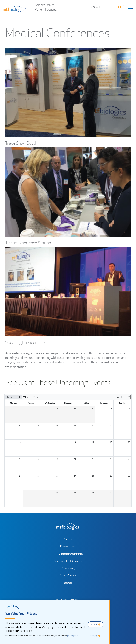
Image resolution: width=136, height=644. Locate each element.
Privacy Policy (68, 568)
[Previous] (16, 397)
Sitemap (68, 583)
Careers (68, 539)
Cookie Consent (68, 575)
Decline (94, 636)
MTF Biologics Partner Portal (68, 554)
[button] (30, 397)
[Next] (20, 397)
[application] (68, 450)
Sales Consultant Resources (68, 561)
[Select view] (123, 397)
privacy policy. (73, 636)
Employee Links (68, 546)
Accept (94, 624)
